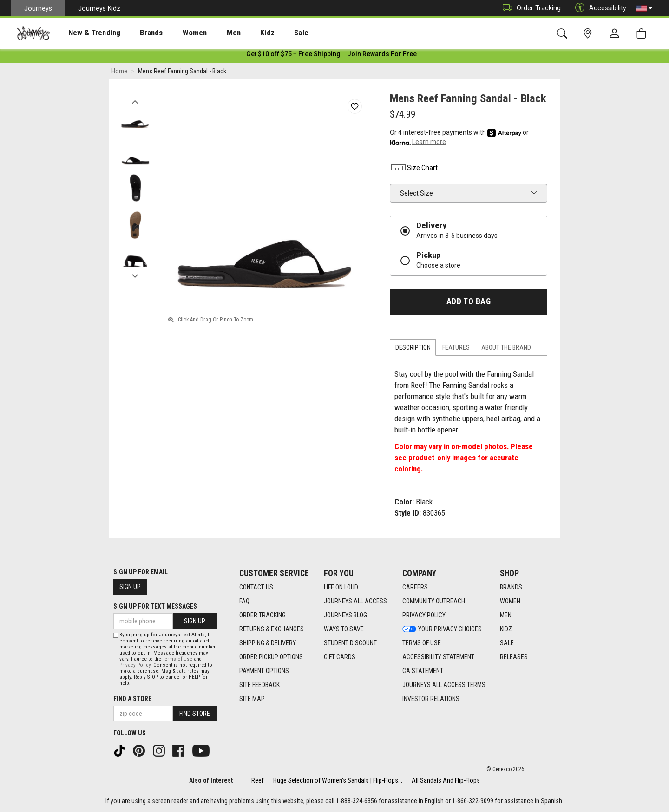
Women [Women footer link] (510, 601)
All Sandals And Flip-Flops (446, 780)
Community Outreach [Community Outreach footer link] (434, 601)
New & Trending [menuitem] (85, 33)
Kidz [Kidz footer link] (506, 629)
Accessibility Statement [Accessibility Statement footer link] (438, 657)
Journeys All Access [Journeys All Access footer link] (355, 601)
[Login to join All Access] (293, 56)
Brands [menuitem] (137, 33)
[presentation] (86, 33)
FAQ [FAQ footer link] (244, 601)
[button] (644, 8)
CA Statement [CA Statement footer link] (423, 671)
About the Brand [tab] (506, 349)
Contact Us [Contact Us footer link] (256, 587)
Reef (258, 780)
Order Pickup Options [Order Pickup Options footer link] (271, 657)
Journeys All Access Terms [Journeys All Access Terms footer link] (444, 685)
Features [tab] (456, 349)
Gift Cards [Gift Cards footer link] (340, 657)
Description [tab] (413, 349)
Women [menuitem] (175, 33)
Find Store (195, 714)
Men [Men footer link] (506, 615)
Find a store (132, 699)
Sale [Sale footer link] (507, 643)
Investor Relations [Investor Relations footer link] (431, 699)
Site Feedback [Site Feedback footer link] (259, 685)
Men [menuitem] (209, 33)
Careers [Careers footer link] (415, 587)
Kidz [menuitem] (239, 33)
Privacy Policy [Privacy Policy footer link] (424, 615)
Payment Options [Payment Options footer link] (264, 671)
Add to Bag (469, 303)
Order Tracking (529, 8)
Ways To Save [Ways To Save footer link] (344, 629)
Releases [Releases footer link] (514, 657)
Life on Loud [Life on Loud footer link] (341, 587)
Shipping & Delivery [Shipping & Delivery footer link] (268, 643)
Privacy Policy (135, 665)
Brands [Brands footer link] (511, 587)
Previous (135, 101)
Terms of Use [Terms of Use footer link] (422, 643)
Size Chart (414, 170)
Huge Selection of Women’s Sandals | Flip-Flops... (338, 780)
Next (135, 275)
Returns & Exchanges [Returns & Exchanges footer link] (272, 629)
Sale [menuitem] (269, 33)
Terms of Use (177, 659)
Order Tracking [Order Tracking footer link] (262, 615)
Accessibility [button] (598, 8)
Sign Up (130, 587)
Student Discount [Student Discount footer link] (350, 643)
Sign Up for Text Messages (155, 606)
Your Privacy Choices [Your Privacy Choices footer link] (442, 629)
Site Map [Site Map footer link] (252, 699)
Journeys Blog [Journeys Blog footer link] (345, 615)
